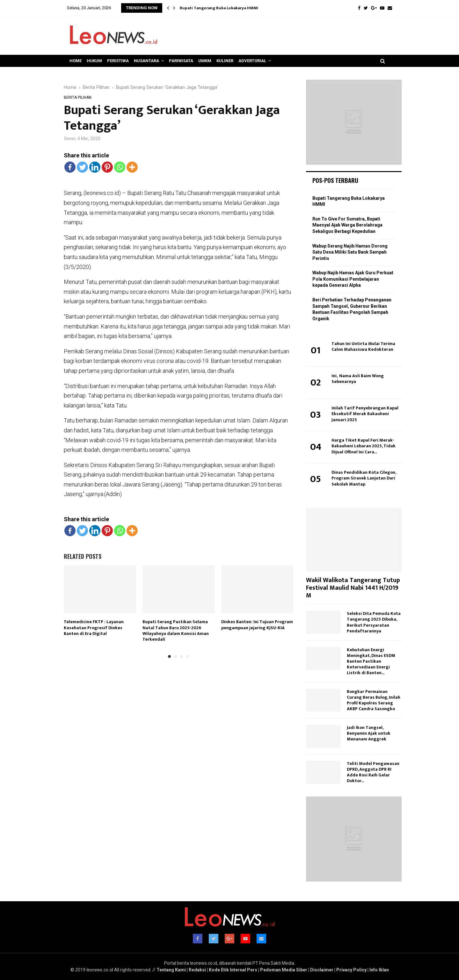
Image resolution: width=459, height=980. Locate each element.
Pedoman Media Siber (284, 970)
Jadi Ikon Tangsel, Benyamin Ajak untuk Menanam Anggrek (369, 733)
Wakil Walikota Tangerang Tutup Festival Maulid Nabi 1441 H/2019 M (353, 588)
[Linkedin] (95, 167)
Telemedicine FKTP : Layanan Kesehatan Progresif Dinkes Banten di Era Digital (94, 627)
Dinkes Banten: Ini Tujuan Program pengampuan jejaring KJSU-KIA (257, 625)
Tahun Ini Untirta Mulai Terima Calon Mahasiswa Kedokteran (363, 346)
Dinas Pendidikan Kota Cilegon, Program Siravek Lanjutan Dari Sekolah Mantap (364, 478)
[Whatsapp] (120, 167)
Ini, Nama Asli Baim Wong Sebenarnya (358, 379)
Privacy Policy (351, 970)
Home (76, 61)
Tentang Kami (171, 970)
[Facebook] (70, 167)
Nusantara (146, 61)
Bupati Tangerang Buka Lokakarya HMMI (219, 8)
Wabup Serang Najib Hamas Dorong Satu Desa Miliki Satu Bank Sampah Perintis (350, 252)
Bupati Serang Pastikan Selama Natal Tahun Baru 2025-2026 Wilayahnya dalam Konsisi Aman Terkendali (176, 631)
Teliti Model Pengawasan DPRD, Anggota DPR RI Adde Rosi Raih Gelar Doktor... (373, 772)
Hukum (94, 61)
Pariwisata (181, 61)
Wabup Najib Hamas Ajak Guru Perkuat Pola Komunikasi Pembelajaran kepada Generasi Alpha (353, 279)
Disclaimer (322, 970)
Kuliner (225, 61)
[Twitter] (82, 167)
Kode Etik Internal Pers (233, 970)
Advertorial (252, 61)
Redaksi (197, 970)
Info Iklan (379, 970)
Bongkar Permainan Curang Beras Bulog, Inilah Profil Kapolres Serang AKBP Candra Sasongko (374, 700)
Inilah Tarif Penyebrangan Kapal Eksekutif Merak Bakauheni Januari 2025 (365, 414)
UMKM (205, 61)
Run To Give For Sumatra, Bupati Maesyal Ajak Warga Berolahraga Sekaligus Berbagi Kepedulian (347, 225)
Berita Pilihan (78, 97)
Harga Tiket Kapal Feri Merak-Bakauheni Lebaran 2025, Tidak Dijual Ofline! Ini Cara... (364, 446)
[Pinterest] (107, 167)
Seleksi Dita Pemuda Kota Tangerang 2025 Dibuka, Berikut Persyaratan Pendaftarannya (374, 622)
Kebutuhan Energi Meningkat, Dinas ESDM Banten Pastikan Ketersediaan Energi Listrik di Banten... (371, 661)
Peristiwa (118, 61)
